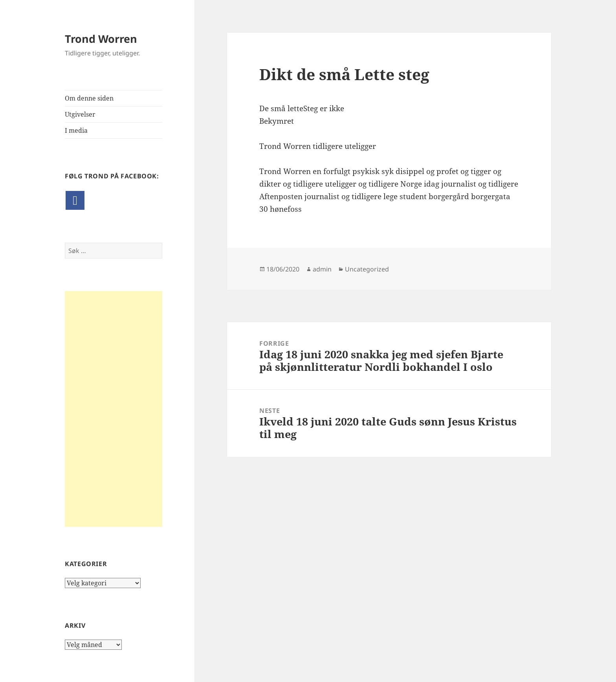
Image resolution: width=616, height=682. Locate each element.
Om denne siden (89, 98)
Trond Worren (101, 39)
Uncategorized (367, 269)
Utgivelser (80, 114)
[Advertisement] (114, 409)
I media (76, 130)
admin (322, 269)
